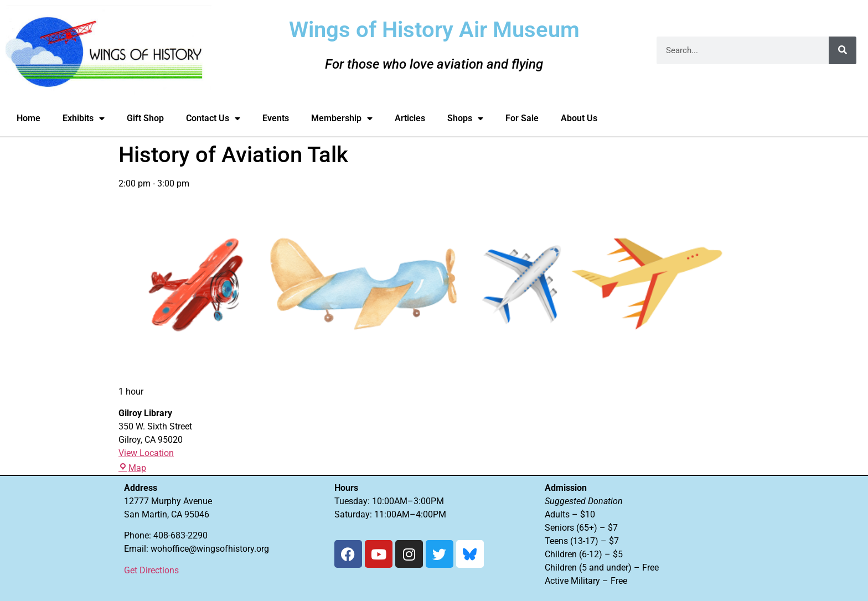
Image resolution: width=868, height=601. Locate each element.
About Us (579, 118)
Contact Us (213, 118)
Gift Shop (145, 118)
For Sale (522, 118)
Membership (342, 118)
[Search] (843, 50)
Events (276, 118)
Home (29, 118)
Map (132, 468)
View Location (146, 453)
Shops (465, 118)
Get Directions (151, 570)
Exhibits (84, 118)
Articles (410, 118)
